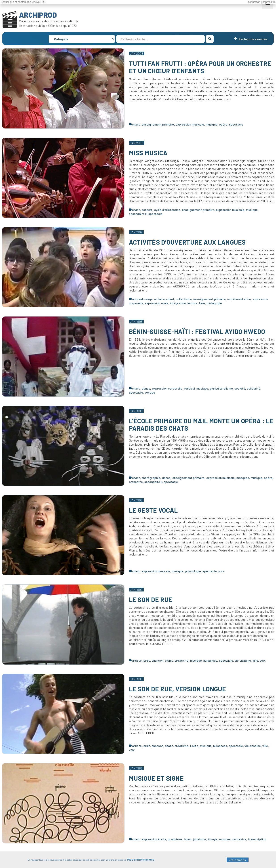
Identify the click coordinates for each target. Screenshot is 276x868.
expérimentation (239, 299)
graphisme (175, 839)
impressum (269, 2)
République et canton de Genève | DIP (23, 2)
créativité (181, 660)
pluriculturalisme (221, 388)
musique (212, 124)
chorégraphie (151, 478)
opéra (223, 124)
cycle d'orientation (167, 210)
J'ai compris (238, 862)
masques (243, 478)
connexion (254, 2)
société (240, 388)
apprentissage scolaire (148, 299)
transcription (257, 839)
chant (136, 124)
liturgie (213, 839)
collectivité (184, 299)
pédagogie (214, 303)
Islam (188, 839)
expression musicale (190, 124)
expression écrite (154, 839)
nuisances (210, 660)
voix (221, 571)
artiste (137, 660)
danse (146, 388)
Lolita (194, 746)
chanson (158, 660)
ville (255, 660)
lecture (193, 303)
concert (147, 210)
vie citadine (243, 660)
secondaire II (138, 214)
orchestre (136, 482)
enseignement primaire (158, 124)
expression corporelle (167, 388)
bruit (147, 660)
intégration (178, 303)
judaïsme (200, 839)
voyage (150, 392)
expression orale (157, 303)
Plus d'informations (141, 861)
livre (202, 303)
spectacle (236, 124)
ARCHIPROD (38, 15)
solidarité (253, 388)
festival (190, 388)
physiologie (193, 571)
